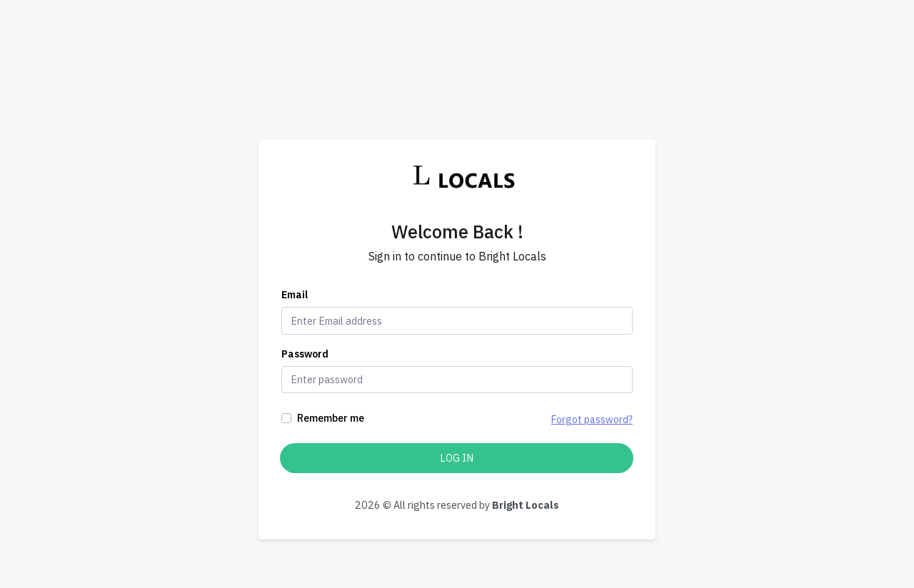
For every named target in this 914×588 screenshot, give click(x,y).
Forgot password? (592, 420)
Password (305, 354)
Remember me (331, 418)
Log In (457, 458)
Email (295, 295)
